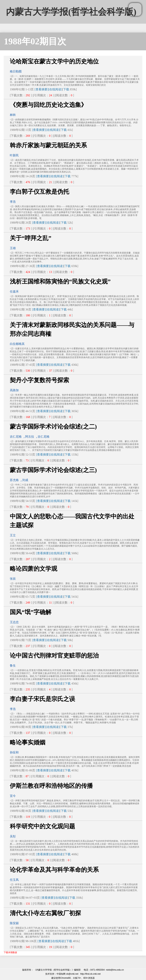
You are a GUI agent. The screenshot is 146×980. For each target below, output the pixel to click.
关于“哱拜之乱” (31, 238)
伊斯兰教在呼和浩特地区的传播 (51, 786)
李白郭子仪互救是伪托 (39, 192)
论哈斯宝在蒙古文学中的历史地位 (54, 61)
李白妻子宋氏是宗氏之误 (42, 699)
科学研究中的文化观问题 (42, 826)
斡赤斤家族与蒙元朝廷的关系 (48, 145)
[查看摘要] (41, 89)
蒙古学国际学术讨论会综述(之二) (53, 427)
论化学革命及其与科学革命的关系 (54, 870)
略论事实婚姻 (28, 742)
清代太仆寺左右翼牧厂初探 (45, 913)
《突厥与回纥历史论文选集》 (48, 105)
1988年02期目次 (35, 41)
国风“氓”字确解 (31, 612)
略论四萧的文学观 (34, 569)
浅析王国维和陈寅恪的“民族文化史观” (60, 281)
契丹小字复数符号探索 (39, 380)
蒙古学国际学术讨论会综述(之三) (53, 470)
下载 (66, 89)
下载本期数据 (10, 952)
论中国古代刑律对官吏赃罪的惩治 (54, 655)
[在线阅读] (55, 89)
